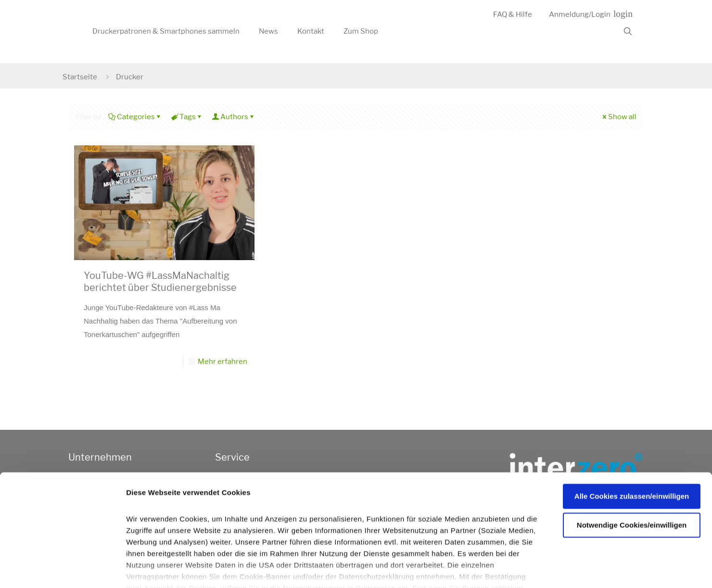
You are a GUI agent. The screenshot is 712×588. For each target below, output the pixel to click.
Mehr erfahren (222, 362)
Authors (234, 117)
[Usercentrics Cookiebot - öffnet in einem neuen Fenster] (62, 569)
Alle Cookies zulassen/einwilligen (632, 440)
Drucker (130, 77)
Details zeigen (516, 569)
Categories (135, 117)
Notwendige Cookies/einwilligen (632, 468)
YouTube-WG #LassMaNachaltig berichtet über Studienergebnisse (160, 281)
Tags (187, 117)
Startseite (80, 77)
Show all (619, 117)
